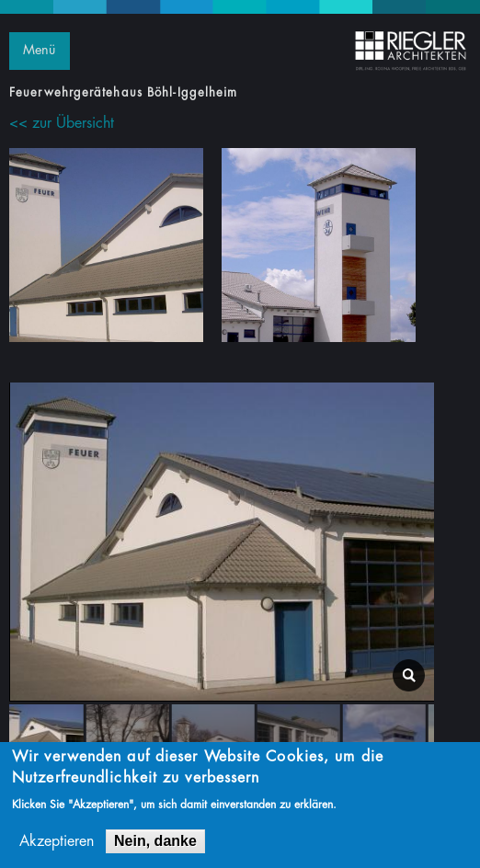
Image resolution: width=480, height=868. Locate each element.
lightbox (409, 675)
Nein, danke (155, 841)
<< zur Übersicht (62, 123)
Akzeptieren (57, 841)
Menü (39, 50)
